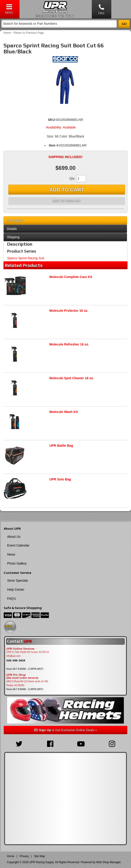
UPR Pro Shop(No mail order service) (22, 676)
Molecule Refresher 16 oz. (69, 344)
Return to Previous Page (29, 33)
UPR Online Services (20, 649)
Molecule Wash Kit (64, 412)
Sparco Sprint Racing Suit (26, 258)
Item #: (54, 145)
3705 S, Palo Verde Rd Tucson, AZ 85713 (28, 652)
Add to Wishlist (67, 201)
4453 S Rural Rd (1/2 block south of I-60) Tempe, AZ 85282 (27, 683)
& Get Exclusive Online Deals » (65, 730)
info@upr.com (13, 656)
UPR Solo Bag (60, 479)
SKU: (52, 120)
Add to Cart (67, 190)
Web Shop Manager (108, 862)
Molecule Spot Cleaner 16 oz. (72, 378)
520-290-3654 (16, 660)
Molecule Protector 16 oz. (69, 311)
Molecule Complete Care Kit (71, 277)
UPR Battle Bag (61, 446)
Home (7, 33)
